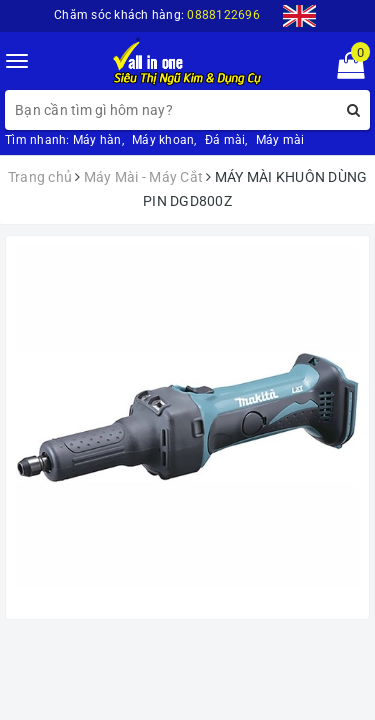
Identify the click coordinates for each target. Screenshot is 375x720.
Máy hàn (97, 140)
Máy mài (280, 140)
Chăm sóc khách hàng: (157, 15)
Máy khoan (163, 140)
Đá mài (225, 140)
